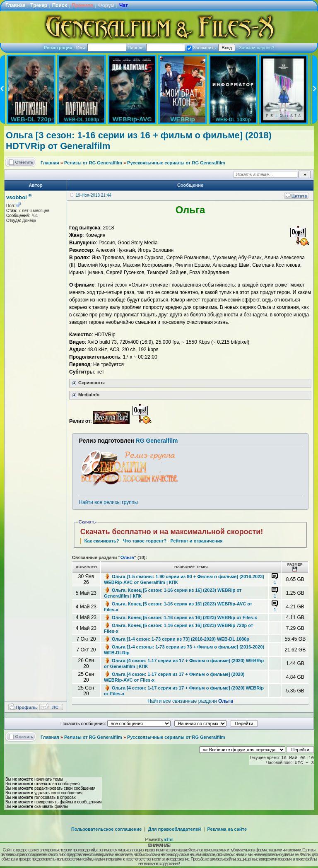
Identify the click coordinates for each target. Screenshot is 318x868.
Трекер (39, 5)
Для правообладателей (175, 829)
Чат (124, 5)
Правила (82, 5)
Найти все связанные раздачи (190, 701)
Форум (106, 5)
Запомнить (201, 48)
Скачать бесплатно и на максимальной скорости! (172, 532)
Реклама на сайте (227, 829)
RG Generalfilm (157, 441)
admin (168, 840)
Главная (16, 5)
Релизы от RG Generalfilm (93, 163)
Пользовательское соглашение (106, 829)
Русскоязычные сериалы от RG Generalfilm (176, 163)
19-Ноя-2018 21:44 (94, 195)
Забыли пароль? (257, 48)
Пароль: (156, 48)
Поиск (60, 5)
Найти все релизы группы (108, 502)
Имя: (101, 48)
